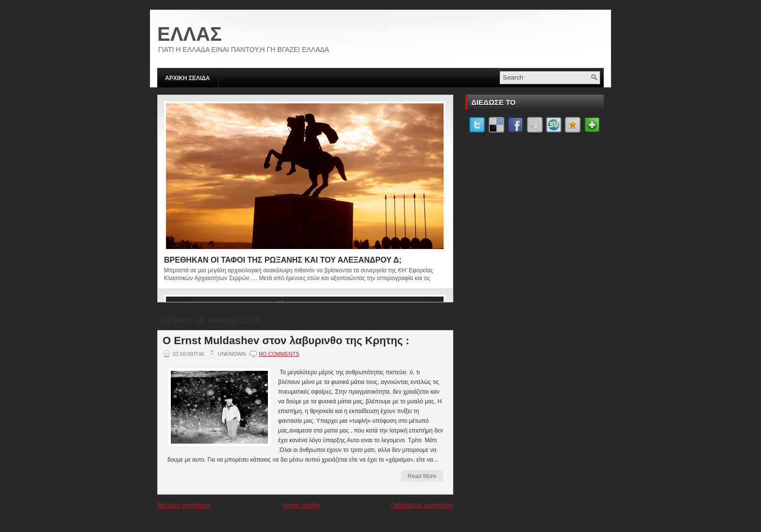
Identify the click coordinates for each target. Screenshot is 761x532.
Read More (422, 476)
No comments (279, 354)
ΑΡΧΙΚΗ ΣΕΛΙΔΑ (188, 78)
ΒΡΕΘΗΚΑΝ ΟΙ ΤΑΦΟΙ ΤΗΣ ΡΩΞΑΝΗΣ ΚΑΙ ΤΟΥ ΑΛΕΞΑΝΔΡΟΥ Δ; (283, 260)
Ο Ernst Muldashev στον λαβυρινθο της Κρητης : (286, 341)
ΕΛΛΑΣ (190, 34)
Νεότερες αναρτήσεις (184, 505)
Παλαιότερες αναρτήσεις (422, 505)
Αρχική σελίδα (301, 505)
